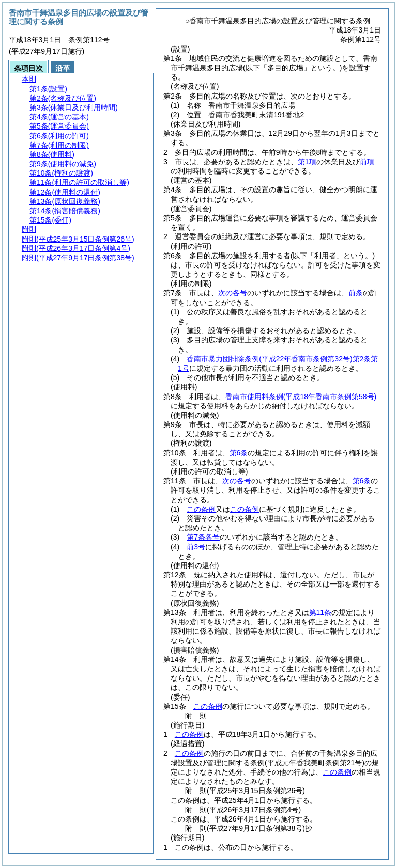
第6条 (239, 453)
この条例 (201, 509)
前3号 (196, 547)
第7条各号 (203, 537)
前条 (356, 293)
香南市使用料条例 (301, 397)
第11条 (320, 612)
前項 (367, 162)
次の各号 (233, 293)
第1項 (307, 162)
